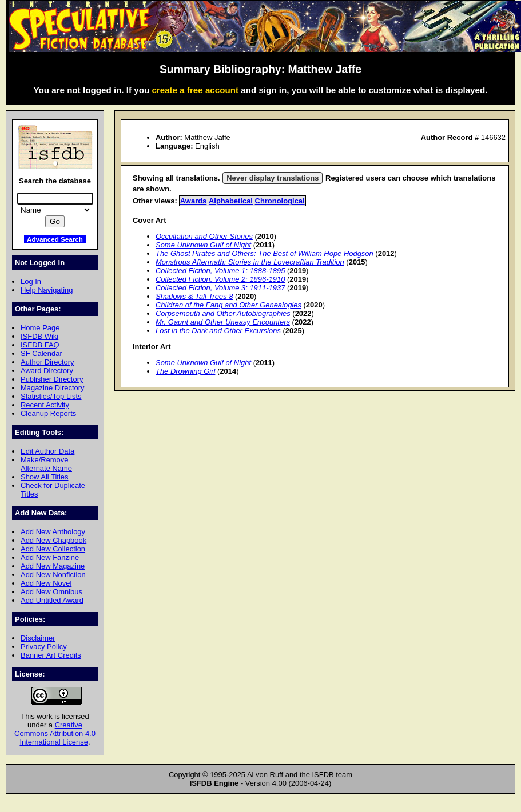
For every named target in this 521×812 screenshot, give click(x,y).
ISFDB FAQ (40, 345)
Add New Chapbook (53, 540)
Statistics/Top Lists (51, 396)
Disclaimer (38, 638)
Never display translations (273, 178)
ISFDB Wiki (39, 336)
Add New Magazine (53, 566)
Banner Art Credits (51, 655)
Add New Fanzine (50, 557)
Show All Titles (45, 477)
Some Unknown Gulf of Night (203, 245)
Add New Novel (46, 583)
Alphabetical (231, 201)
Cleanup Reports (48, 413)
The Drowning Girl (185, 371)
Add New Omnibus (51, 592)
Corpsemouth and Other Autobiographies (223, 313)
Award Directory (47, 371)
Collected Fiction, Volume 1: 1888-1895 (220, 271)
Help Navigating (47, 290)
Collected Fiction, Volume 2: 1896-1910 (220, 279)
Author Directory (47, 362)
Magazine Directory (53, 388)
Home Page (40, 328)
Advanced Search (55, 239)
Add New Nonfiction (53, 575)
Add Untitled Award (52, 600)
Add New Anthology (53, 532)
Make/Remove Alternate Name (46, 464)
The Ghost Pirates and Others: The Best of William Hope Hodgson (265, 253)
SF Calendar (41, 353)
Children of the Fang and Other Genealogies (228, 305)
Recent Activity (45, 405)
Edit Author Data (47, 451)
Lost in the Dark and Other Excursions (218, 331)
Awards (194, 201)
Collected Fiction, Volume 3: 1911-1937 (220, 288)
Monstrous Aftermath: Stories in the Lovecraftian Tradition (250, 262)
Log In (31, 281)
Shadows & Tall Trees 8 (194, 296)
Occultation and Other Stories (204, 236)
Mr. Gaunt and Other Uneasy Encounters (223, 322)
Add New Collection (53, 549)
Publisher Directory (52, 379)
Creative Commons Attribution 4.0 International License (55, 733)
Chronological (280, 201)
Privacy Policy (44, 647)
